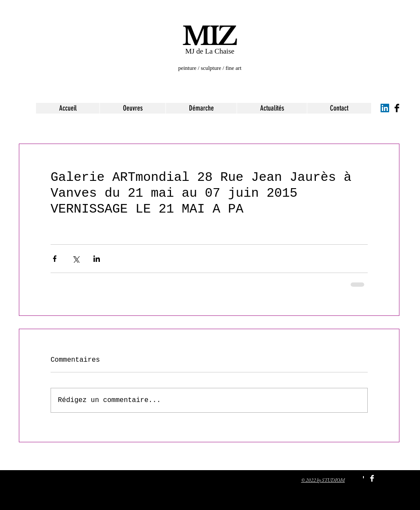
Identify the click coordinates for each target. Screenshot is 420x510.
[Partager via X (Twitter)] (76, 259)
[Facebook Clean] (372, 478)
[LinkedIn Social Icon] (385, 108)
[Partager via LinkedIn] (97, 259)
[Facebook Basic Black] (397, 108)
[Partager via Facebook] (55, 259)
